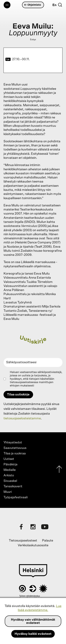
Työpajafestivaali (16, 497)
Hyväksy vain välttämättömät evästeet (33, 621)
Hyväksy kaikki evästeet (33, 634)
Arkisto (9, 475)
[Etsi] (60, 5)
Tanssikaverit (13, 486)
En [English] (54, 5)
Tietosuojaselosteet (23, 541)
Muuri (8, 492)
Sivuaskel (10, 481)
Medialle (10, 470)
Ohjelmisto (33, 5)
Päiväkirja (10, 465)
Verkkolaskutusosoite (33, 545)
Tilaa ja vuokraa (15, 454)
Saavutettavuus (15, 448)
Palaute (48, 541)
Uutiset (9, 459)
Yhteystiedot (13, 443)
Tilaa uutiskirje (18, 395)
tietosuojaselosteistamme (22, 418)
